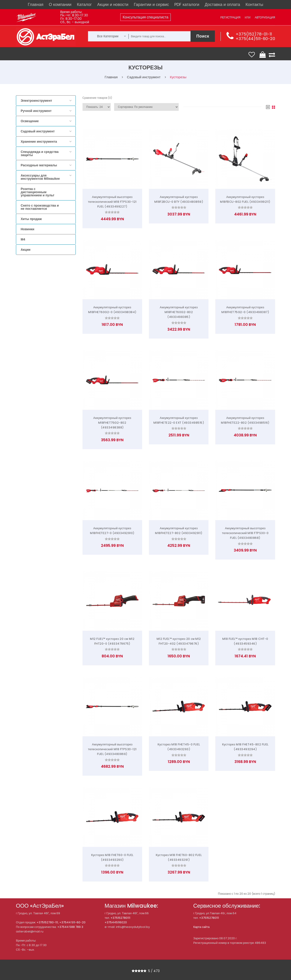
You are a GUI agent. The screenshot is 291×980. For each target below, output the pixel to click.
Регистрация (230, 17)
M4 (23, 239)
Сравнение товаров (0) (97, 98)
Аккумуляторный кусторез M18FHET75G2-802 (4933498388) (112, 423)
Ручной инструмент (36, 111)
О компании (60, 4)
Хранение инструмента (39, 142)
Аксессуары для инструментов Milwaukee (40, 177)
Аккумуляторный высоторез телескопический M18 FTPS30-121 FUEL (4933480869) (112, 749)
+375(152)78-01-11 (254, 34)
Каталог (84, 4)
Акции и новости (113, 4)
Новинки (28, 229)
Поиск (203, 36)
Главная (36, 4)
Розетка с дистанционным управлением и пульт (38, 192)
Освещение (30, 121)
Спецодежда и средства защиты (40, 153)
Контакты (254, 4)
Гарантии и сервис (152, 4)
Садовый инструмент (38, 131)
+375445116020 (116, 922)
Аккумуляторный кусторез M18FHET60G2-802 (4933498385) (179, 312)
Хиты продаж (31, 219)
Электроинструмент (36, 101)
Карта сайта (201, 927)
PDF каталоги (187, 4)
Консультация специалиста (146, 17)
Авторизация (265, 17)
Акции (26, 250)
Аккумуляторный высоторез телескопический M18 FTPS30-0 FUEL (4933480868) (245, 533)
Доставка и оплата (222, 4)
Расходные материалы (39, 165)
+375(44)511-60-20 (255, 39)
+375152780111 (120, 918)
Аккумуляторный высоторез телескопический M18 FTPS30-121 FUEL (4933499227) (112, 202)
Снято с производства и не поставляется (40, 207)
